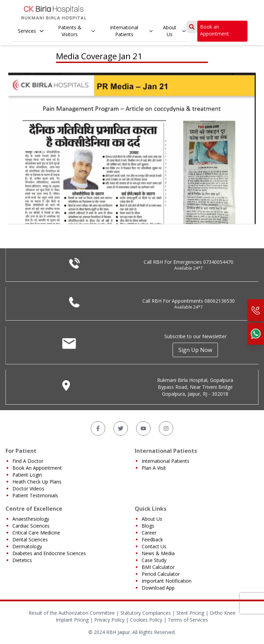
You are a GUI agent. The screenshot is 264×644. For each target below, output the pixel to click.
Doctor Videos (28, 489)
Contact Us (154, 546)
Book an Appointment (214, 30)
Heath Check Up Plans (37, 482)
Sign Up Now (195, 350)
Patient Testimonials (35, 495)
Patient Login (27, 475)
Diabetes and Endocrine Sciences (49, 553)
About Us (175, 31)
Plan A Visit (154, 468)
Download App (158, 588)
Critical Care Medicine (36, 533)
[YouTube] (143, 428)
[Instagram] (166, 428)
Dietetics (22, 560)
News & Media (158, 553)
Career (149, 533)
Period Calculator (161, 574)
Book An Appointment (37, 468)
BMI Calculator (158, 567)
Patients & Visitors (77, 31)
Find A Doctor (28, 461)
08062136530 (220, 301)
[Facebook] (98, 428)
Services (31, 31)
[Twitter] (121, 428)
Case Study (154, 560)
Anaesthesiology (31, 519)
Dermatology (27, 546)
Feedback (152, 539)
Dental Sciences (30, 539)
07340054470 (218, 262)
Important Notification (167, 581)
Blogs (148, 526)
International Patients (132, 31)
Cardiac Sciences (31, 526)
